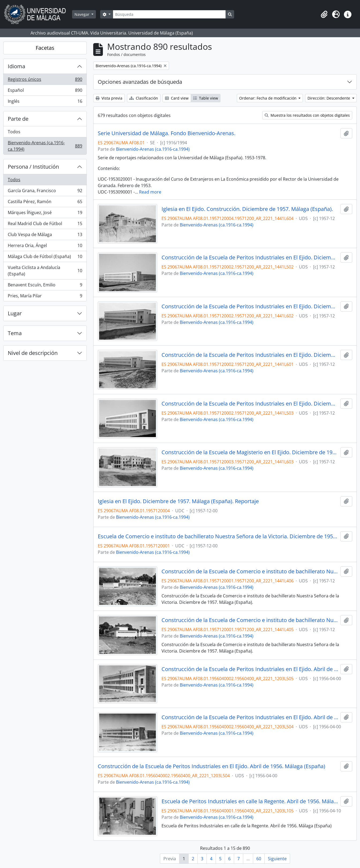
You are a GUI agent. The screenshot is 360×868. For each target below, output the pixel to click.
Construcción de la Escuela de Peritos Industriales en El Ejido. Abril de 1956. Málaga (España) (250, 669)
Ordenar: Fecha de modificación (268, 98)
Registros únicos (45, 80)
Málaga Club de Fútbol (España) (45, 258)
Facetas (45, 48)
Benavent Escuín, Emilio (45, 286)
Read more (150, 192)
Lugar (15, 313)
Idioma (16, 66)
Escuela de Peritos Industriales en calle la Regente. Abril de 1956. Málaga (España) (250, 801)
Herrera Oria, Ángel (45, 247)
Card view (177, 98)
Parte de (18, 119)
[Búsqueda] (169, 14)
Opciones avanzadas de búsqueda (140, 82)
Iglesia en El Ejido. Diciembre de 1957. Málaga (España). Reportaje (178, 501)
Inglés (45, 102)
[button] (324, 14)
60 (259, 859)
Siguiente (277, 859)
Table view (206, 98)
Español (45, 91)
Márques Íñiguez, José (45, 214)
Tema (15, 333)
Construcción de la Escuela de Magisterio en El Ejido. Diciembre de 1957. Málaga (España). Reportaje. (250, 452)
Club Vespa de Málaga (45, 236)
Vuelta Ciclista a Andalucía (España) (45, 271)
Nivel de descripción (33, 353)
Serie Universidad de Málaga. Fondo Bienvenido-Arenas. (167, 133)
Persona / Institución (33, 167)
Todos (14, 132)
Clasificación (144, 98)
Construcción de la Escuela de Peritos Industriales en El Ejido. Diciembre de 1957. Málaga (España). (250, 257)
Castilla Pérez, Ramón (45, 203)
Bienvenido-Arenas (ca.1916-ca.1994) (45, 146)
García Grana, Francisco (45, 192)
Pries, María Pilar (45, 297)
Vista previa (109, 98)
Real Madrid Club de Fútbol (45, 225)
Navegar (82, 14)
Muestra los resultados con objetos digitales (307, 115)
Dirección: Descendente (329, 98)
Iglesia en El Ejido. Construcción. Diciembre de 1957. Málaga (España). (247, 209)
